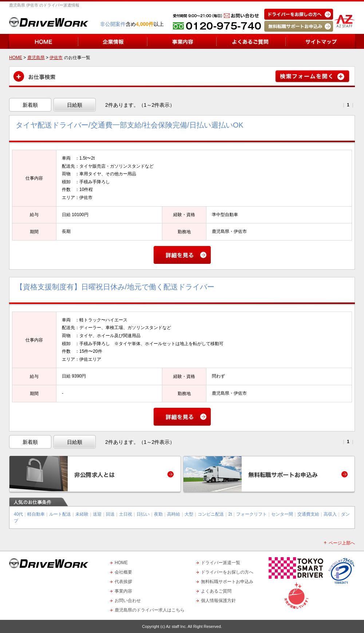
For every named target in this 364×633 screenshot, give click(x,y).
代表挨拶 (123, 582)
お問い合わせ (128, 601)
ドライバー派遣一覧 (221, 563)
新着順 (30, 105)
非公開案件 (113, 24)
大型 (189, 514)
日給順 (75, 105)
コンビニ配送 (211, 514)
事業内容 (123, 591)
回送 (110, 514)
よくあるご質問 (216, 591)
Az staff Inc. (176, 626)
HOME (121, 563)
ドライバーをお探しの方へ (227, 572)
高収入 (330, 514)
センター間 (282, 514)
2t (230, 514)
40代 (18, 514)
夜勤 (158, 514)
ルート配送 (60, 514)
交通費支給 (308, 514)
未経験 (82, 514)
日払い (143, 514)
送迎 (97, 514)
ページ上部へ (342, 543)
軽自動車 (36, 514)
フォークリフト (252, 514)
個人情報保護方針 (218, 601)
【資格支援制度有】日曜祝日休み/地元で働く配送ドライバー (115, 287)
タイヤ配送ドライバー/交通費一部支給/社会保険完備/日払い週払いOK (130, 125)
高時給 (174, 514)
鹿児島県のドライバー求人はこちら (150, 610)
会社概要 (123, 572)
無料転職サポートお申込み (227, 582)
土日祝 (126, 514)
